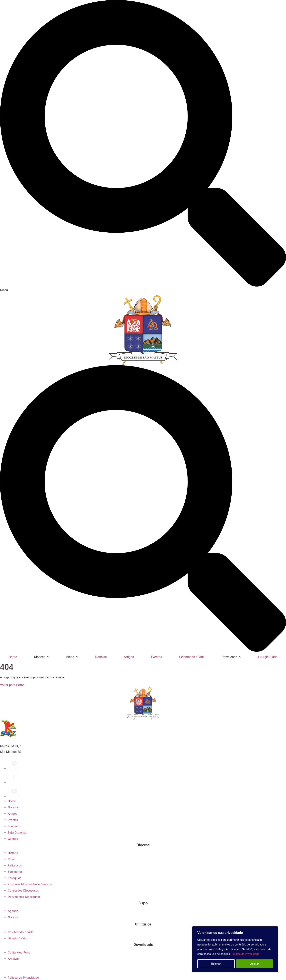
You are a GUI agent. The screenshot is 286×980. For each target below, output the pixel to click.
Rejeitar (216, 964)
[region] (235, 949)
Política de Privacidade (245, 954)
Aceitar (255, 964)
